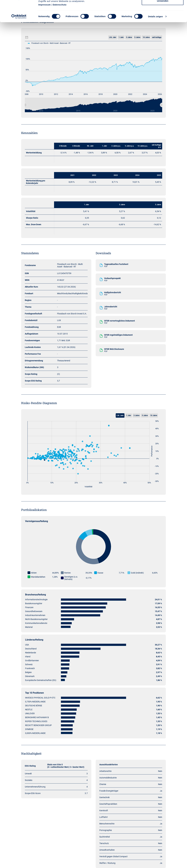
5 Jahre (145, 415)
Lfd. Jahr (120, 415)
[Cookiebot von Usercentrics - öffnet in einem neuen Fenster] (19, 36)
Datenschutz (60, 25)
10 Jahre (154, 415)
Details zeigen (155, 36)
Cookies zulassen (163, 8)
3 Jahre (136, 415)
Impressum (44, 25)
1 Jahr (129, 415)
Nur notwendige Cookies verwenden (163, 19)
